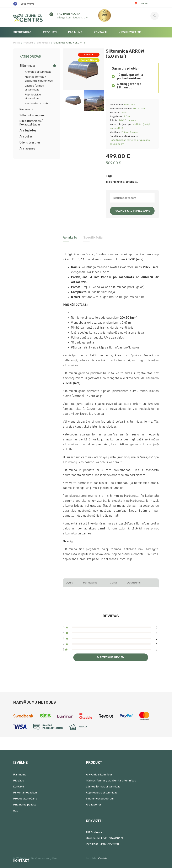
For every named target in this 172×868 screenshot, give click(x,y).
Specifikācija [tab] (93, 237)
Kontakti (101, 32)
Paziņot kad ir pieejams (132, 211)
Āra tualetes (28, 131)
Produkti (50, 32)
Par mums (75, 32)
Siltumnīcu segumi (32, 115)
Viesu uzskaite (130, 32)
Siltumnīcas (22, 32)
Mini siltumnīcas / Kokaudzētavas (31, 123)
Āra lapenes (27, 149)
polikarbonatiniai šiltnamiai (122, 182)
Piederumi (26, 109)
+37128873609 (68, 14)
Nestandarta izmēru (38, 103)
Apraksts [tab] (70, 237)
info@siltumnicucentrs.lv (72, 17)
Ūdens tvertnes (30, 143)
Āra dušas (26, 137)
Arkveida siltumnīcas (38, 72)
